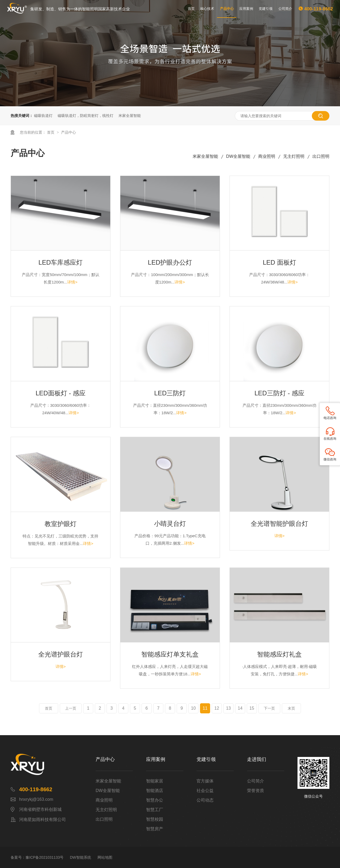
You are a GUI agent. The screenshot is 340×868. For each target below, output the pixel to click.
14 (240, 708)
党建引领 (266, 9)
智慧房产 (155, 829)
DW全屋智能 (238, 156)
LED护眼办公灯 (170, 262)
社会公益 (205, 791)
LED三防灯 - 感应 (279, 393)
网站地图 (105, 857)
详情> (72, 282)
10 (193, 708)
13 (228, 708)
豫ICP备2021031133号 (44, 857)
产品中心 (227, 9)
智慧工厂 (155, 810)
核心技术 (207, 9)
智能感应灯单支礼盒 (170, 654)
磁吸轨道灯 (43, 116)
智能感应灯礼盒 (279, 654)
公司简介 (285, 9)
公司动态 (205, 800)
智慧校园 (155, 819)
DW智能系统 (80, 857)
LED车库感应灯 (61, 262)
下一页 (269, 708)
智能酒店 (155, 791)
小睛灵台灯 (170, 524)
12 (217, 708)
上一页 (71, 708)
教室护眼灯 (61, 524)
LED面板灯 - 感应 (61, 393)
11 (205, 708)
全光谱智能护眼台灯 (279, 524)
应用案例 (246, 9)
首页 (191, 9)
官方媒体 (205, 781)
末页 (291, 708)
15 (252, 708)
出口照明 (321, 156)
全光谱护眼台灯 (61, 654)
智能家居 (155, 781)
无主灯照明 (294, 156)
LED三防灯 (170, 393)
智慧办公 (155, 800)
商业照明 (267, 156)
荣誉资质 (256, 791)
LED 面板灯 (279, 262)
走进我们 (257, 759)
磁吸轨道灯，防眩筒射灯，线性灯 (86, 116)
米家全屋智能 (130, 116)
